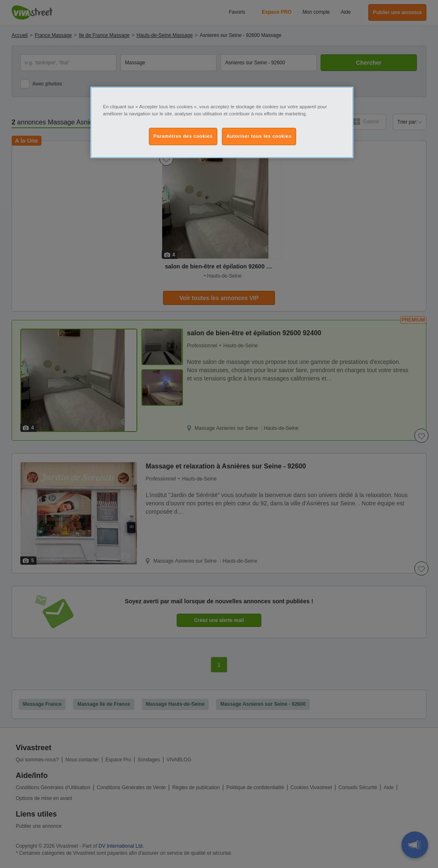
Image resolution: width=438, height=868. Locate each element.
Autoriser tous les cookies (259, 136)
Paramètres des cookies (183, 136)
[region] (222, 122)
